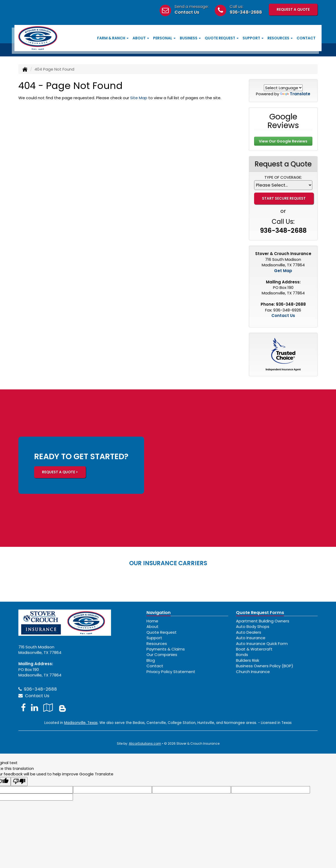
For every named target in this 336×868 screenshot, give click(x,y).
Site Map (139, 98)
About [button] (141, 38)
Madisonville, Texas (81, 723)
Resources (157, 644)
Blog (151, 660)
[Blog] (62, 708)
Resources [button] (280, 38)
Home (152, 621)
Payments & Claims (166, 649)
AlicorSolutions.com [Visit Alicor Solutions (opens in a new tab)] (145, 743)
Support (154, 638)
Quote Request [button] (222, 38)
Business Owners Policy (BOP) (265, 666)
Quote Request (162, 632)
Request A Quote (293, 10)
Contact (306, 38)
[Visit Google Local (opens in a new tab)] (48, 708)
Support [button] (253, 38)
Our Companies (162, 655)
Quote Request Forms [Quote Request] (260, 613)
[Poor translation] (19, 782)
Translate (295, 94)
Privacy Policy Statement (171, 672)
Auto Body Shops (253, 626)
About (153, 626)
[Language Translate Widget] (283, 88)
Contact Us (187, 12)
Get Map (283, 271)
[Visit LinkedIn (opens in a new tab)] (35, 708)
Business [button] (190, 38)
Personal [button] (164, 38)
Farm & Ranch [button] (113, 38)
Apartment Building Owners (263, 621)
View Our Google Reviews (283, 141)
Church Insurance (253, 672)
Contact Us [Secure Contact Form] (283, 316)
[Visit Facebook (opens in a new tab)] (23, 708)
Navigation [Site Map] (159, 613)
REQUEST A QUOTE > (60, 472)
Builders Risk (248, 660)
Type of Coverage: (283, 177)
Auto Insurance (251, 638)
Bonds (242, 655)
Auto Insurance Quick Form (262, 644)
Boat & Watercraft (254, 649)
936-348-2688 (246, 12)
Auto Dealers (249, 632)
